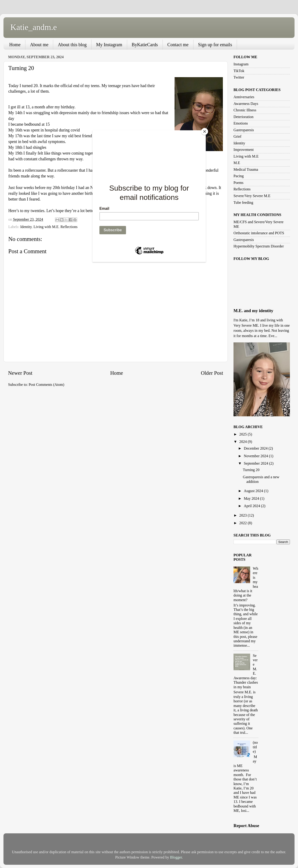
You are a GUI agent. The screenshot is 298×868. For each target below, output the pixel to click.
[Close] (205, 131)
